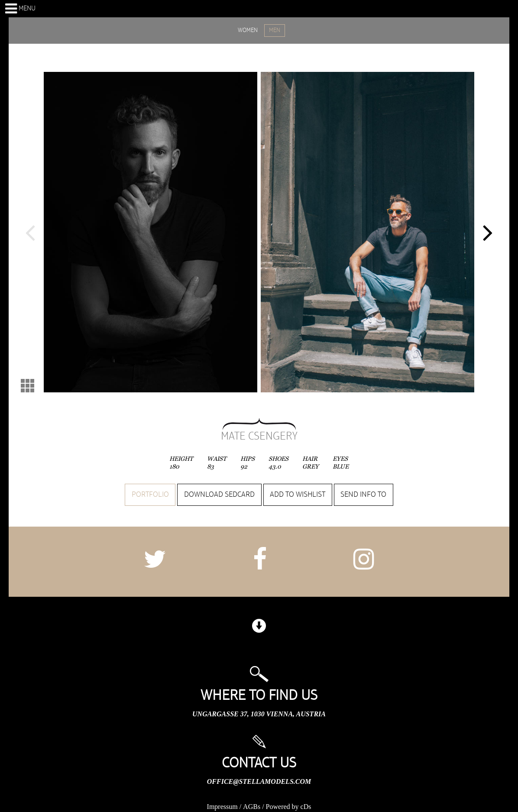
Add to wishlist (298, 495)
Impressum (222, 807)
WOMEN (248, 30)
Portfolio (150, 495)
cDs (306, 807)
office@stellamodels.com (259, 781)
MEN (275, 30)
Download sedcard (219, 495)
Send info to (363, 495)
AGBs (252, 807)
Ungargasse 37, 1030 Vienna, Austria (259, 714)
